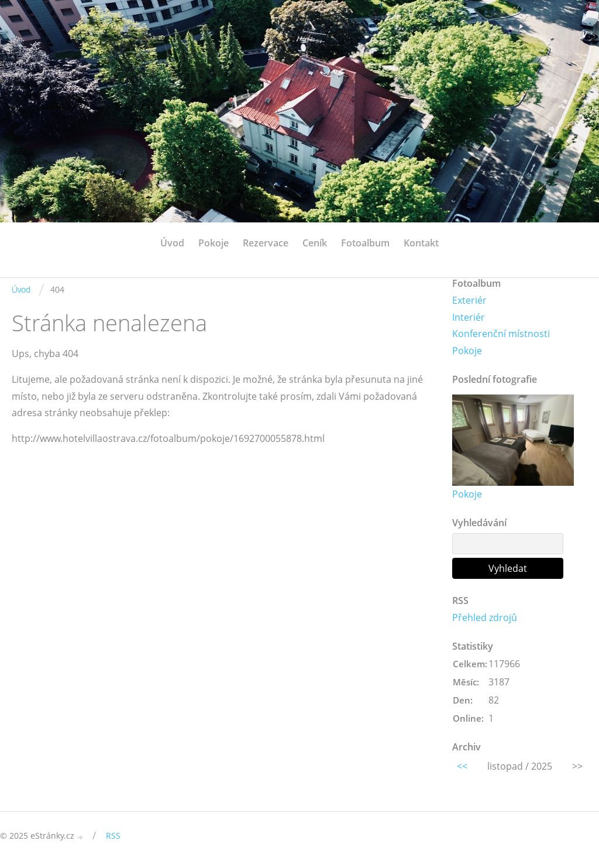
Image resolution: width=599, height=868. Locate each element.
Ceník (315, 243)
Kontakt (421, 243)
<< (462, 766)
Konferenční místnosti (501, 334)
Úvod (172, 243)
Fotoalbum (365, 243)
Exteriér (469, 300)
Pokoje (214, 243)
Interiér (469, 317)
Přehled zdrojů (485, 617)
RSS (113, 836)
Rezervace (266, 243)
